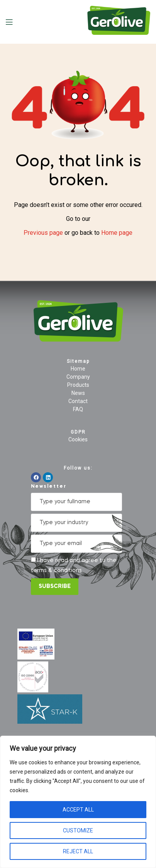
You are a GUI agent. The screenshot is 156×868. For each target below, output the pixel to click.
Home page (117, 233)
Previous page (43, 233)
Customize (78, 830)
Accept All (78, 810)
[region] (78, 802)
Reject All (78, 851)
